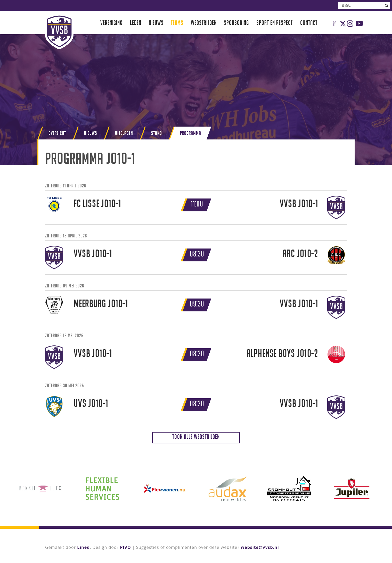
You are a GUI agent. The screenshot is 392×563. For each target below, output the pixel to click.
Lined (83, 547)
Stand (157, 133)
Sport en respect (275, 23)
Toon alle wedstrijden (196, 437)
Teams (177, 23)
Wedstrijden (204, 23)
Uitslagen (124, 133)
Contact (309, 23)
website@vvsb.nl (260, 547)
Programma (191, 133)
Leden (136, 23)
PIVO (125, 547)
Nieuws (156, 23)
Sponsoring (236, 23)
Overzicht (57, 133)
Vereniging (111, 23)
